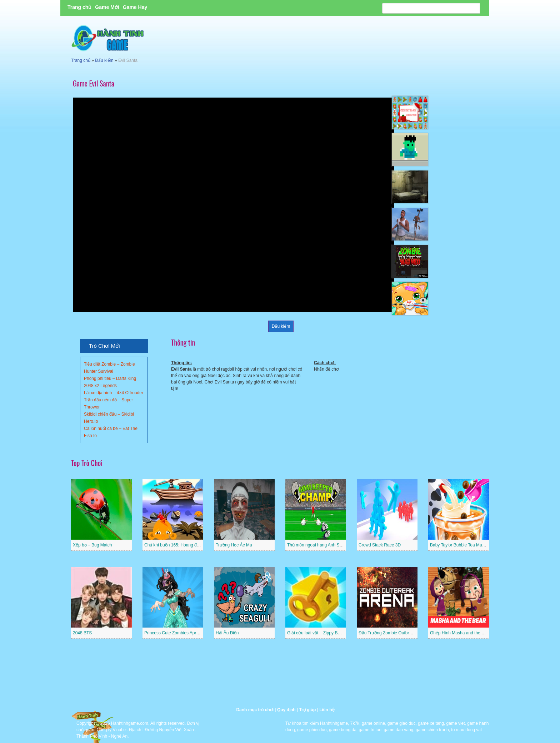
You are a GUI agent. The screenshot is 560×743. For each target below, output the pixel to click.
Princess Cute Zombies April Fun (176, 633)
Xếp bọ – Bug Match (92, 545)
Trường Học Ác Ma (234, 545)
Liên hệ (327, 710)
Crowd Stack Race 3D (380, 545)
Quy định (286, 710)
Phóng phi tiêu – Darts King (110, 378)
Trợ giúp (307, 710)
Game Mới (107, 7)
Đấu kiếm (104, 60)
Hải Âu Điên (227, 633)
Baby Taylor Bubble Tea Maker (459, 545)
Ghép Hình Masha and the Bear (460, 633)
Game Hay (135, 7)
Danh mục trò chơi (255, 710)
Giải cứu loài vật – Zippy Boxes (317, 633)
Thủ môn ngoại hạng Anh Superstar (321, 545)
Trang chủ (79, 7)
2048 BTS (82, 633)
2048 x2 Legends (100, 386)
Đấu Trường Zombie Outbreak (387, 633)
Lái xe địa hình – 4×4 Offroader (114, 393)
